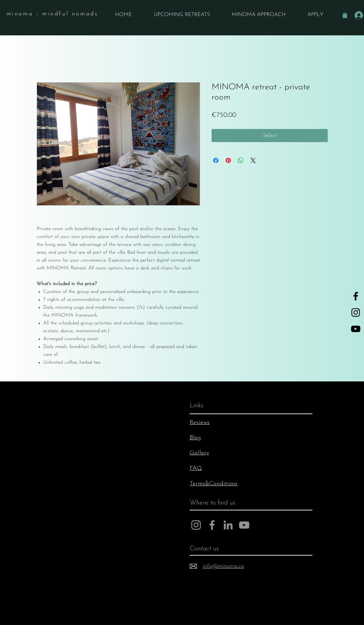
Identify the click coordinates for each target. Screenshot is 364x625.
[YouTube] (356, 329)
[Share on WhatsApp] (241, 160)
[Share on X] (253, 160)
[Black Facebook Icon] (356, 296)
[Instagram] (196, 525)
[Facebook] (212, 525)
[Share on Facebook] (216, 160)
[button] (345, 15)
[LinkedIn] (228, 525)
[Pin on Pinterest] (228, 160)
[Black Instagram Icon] (356, 312)
